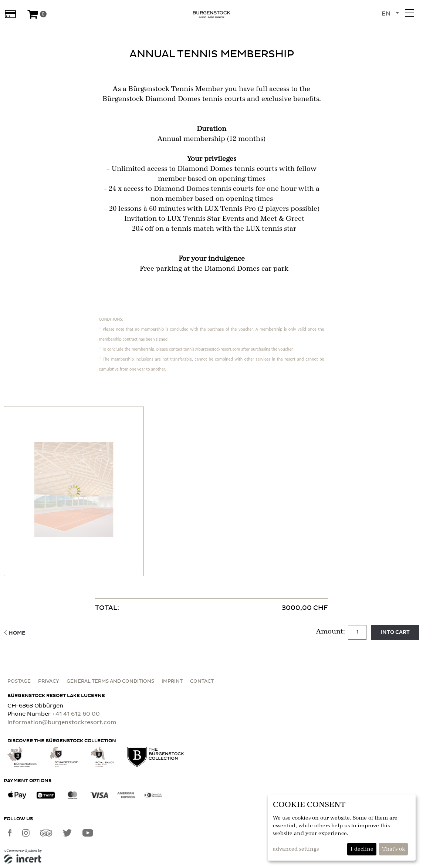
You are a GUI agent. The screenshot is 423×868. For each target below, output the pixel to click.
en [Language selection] (386, 14)
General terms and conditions (110, 681)
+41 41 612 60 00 (76, 714)
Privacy (49, 681)
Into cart (395, 632)
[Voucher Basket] (37, 14)
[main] (211, 336)
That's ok (394, 849)
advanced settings (296, 849)
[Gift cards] (10, 14)
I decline (362, 849)
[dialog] (342, 828)
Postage (19, 681)
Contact (202, 681)
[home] (211, 14)
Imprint (172, 681)
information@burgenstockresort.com (62, 722)
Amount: (331, 632)
